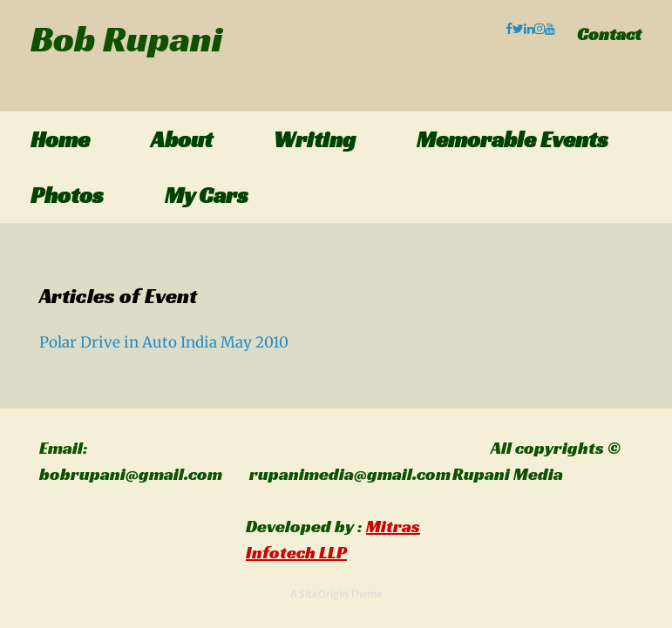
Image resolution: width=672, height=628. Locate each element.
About (182, 139)
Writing (315, 139)
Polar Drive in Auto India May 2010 (164, 342)
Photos (67, 195)
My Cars (207, 195)
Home (60, 139)
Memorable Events (512, 139)
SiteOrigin (323, 594)
